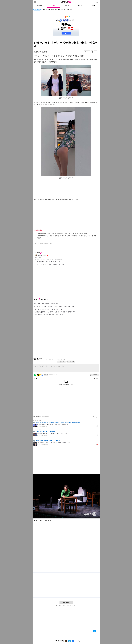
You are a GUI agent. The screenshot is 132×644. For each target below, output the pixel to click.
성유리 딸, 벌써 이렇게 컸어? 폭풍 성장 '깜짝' (48, 262)
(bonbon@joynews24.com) (46, 244)
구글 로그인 (42, 375)
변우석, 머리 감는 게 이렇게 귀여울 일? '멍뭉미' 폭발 (50, 264)
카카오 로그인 (38, 375)
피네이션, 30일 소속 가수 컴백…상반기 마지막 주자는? (50, 315)
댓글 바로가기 (94, 631)
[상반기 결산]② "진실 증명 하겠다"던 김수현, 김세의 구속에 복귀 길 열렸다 (55, 306)
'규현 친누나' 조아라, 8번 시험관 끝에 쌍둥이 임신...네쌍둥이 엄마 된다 (62, 233)
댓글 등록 (95, 375)
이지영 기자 (42, 255)
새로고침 (47, 299)
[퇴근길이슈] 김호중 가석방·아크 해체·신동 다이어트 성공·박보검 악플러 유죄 (55, 312)
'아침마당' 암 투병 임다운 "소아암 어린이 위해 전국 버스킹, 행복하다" (61, 9)
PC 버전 (66, 602)
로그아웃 (46, 375)
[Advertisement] (66, 189)
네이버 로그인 (35, 375)
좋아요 (48, 255)
